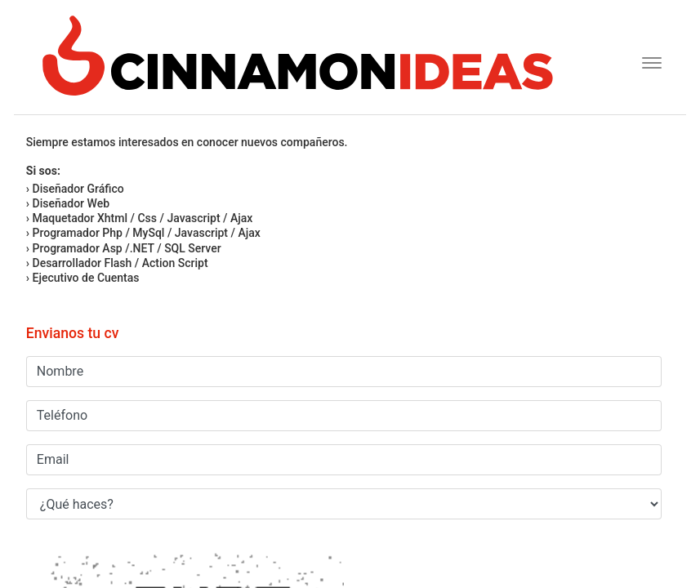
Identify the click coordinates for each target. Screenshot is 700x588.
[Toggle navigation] (646, 61)
